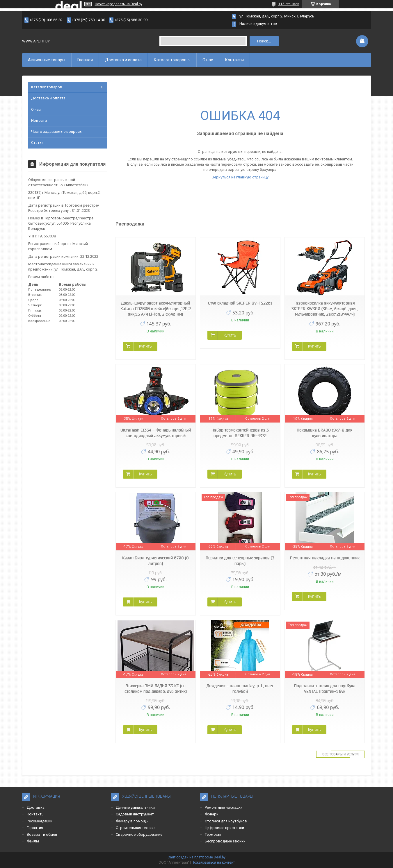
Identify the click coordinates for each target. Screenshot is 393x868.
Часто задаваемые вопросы (57, 131)
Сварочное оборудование (139, 834)
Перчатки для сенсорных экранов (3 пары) (240, 561)
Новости (39, 120)
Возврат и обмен (42, 834)
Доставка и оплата (123, 60)
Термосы (213, 834)
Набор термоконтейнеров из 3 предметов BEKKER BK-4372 (240, 433)
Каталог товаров (170, 60)
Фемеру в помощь (132, 821)
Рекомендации (40, 821)
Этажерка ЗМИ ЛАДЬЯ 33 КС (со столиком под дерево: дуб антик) (156, 689)
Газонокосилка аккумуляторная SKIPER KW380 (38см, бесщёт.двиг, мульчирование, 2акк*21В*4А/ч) (325, 309)
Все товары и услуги (340, 754)
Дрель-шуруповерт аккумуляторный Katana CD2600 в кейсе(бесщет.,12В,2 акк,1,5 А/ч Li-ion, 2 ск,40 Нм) (156, 309)
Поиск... (264, 41)
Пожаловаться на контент (213, 862)
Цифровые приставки (224, 828)
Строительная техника (136, 828)
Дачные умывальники (135, 807)
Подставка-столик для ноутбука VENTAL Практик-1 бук (325, 689)
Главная (85, 60)
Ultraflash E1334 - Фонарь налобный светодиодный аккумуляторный (156, 433)
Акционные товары (47, 60)
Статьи (37, 143)
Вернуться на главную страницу (240, 177)
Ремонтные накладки (224, 807)
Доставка (36, 807)
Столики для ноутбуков (226, 821)
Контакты (234, 60)
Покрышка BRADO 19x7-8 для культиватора (325, 433)
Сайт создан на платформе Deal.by (196, 857)
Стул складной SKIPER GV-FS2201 (240, 303)
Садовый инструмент (135, 814)
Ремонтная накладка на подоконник (325, 558)
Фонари (212, 814)
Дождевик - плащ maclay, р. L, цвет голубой (240, 689)
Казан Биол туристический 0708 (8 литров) (155, 561)
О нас (208, 60)
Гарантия (35, 828)
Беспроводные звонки (225, 841)
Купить (145, 346)
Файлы (33, 841)
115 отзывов (289, 4)
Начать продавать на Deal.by (119, 4)
